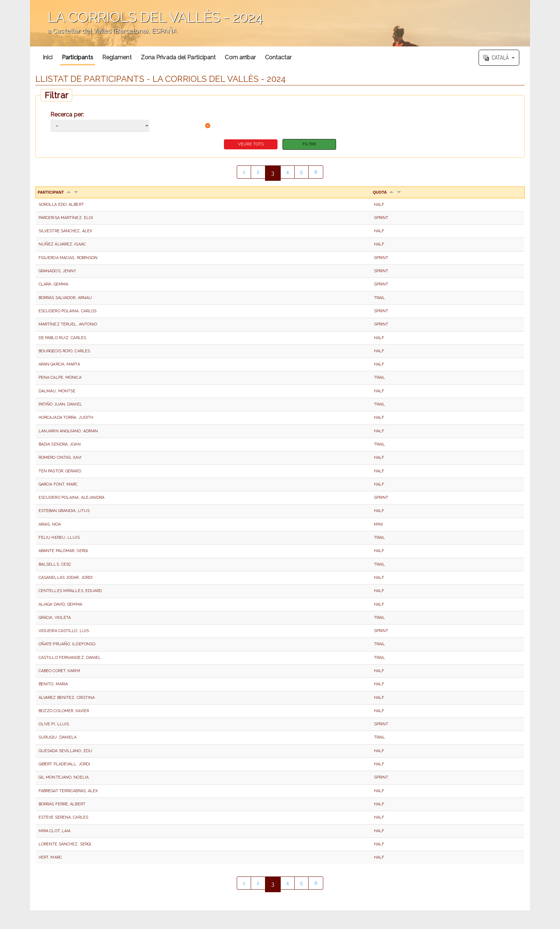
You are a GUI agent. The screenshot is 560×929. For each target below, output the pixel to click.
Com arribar (240, 57)
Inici (48, 57)
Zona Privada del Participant (178, 57)
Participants (77, 57)
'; (280, 23)
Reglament (117, 57)
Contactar (278, 57)
